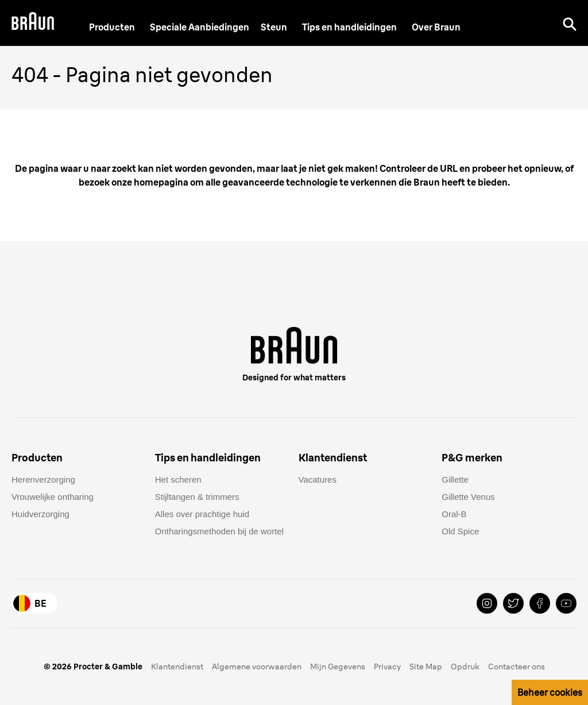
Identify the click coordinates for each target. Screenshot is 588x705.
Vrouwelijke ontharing (53, 497)
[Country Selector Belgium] (34, 603)
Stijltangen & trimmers (197, 497)
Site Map (426, 667)
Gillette (455, 479)
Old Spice (460, 531)
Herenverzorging (43, 479)
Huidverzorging (40, 514)
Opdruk (465, 667)
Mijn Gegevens (338, 667)
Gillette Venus (468, 497)
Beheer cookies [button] (550, 692)
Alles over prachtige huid (202, 514)
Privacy (387, 667)
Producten (112, 27)
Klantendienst (177, 667)
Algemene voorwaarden (257, 667)
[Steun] (274, 27)
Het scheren (178, 479)
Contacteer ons (517, 667)
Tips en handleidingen (349, 27)
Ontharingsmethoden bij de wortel (219, 531)
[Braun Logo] (33, 23)
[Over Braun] (436, 27)
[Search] (570, 23)
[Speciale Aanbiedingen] (200, 27)
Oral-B (454, 514)
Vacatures (318, 479)
